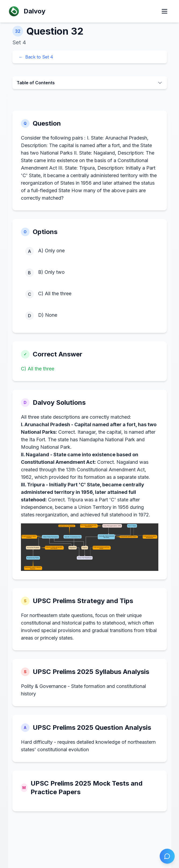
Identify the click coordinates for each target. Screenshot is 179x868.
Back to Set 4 (36, 57)
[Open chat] (167, 856)
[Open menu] (165, 11)
